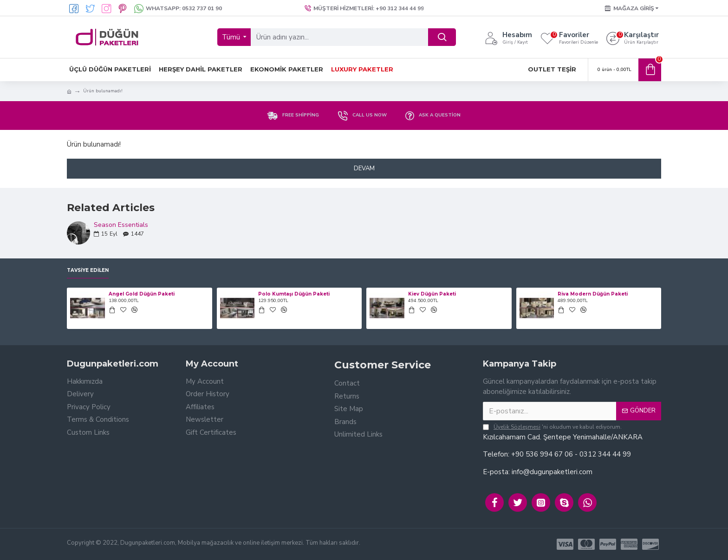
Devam (364, 168)
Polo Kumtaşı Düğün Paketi (294, 294)
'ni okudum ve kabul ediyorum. (552, 427)
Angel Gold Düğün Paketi (142, 294)
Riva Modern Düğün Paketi (593, 294)
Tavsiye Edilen (88, 270)
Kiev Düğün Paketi (432, 294)
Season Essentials (121, 225)
